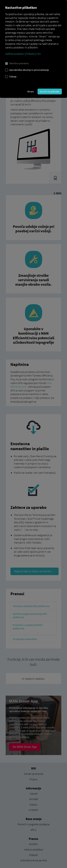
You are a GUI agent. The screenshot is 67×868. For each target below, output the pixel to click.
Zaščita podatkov (15, 54)
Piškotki (31, 54)
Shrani (31, 92)
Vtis (39, 54)
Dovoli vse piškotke (50, 92)
